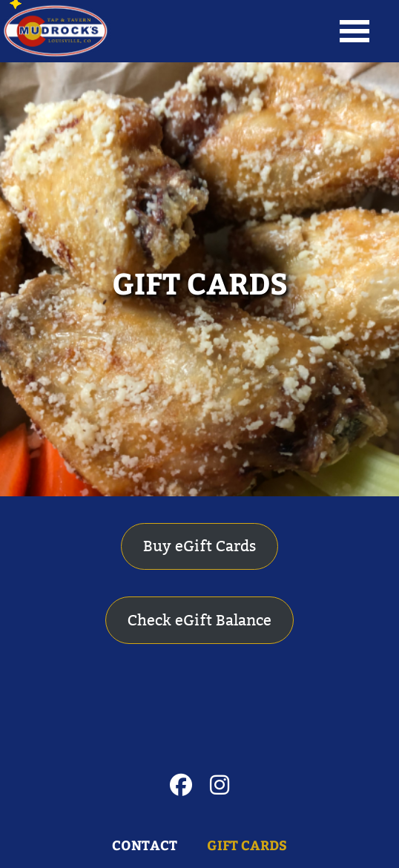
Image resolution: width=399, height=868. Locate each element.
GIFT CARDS (200, 282)
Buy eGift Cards (199, 546)
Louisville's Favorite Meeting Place (56, 31)
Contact (145, 845)
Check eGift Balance (199, 620)
